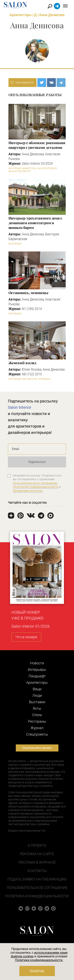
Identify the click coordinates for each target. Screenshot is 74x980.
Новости (37, 663)
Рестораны (37, 721)
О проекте (37, 845)
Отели (37, 715)
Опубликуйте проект (37, 748)
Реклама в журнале (37, 862)
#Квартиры (29, 168)
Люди (37, 695)
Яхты (37, 708)
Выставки (37, 702)
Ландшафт (37, 676)
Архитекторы (21, 15)
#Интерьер (15, 168)
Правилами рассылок (28, 491)
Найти (50, 6)
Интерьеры (37, 670)
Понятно (37, 971)
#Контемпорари (47, 168)
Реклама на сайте (37, 854)
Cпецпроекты (37, 734)
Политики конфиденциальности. (39, 960)
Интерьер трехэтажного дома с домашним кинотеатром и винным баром (35, 223)
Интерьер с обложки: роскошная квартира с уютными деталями (37, 145)
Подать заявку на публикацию (37, 879)
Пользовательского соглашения (35, 483)
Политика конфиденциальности (37, 896)
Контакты (37, 871)
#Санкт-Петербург (20, 171)
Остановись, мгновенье (29, 293)
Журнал (37, 728)
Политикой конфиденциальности (36, 487)
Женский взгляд (22, 363)
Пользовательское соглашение (37, 888)
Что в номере (26, 637)
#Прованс (45, 379)
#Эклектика (30, 379)
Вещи (37, 689)
